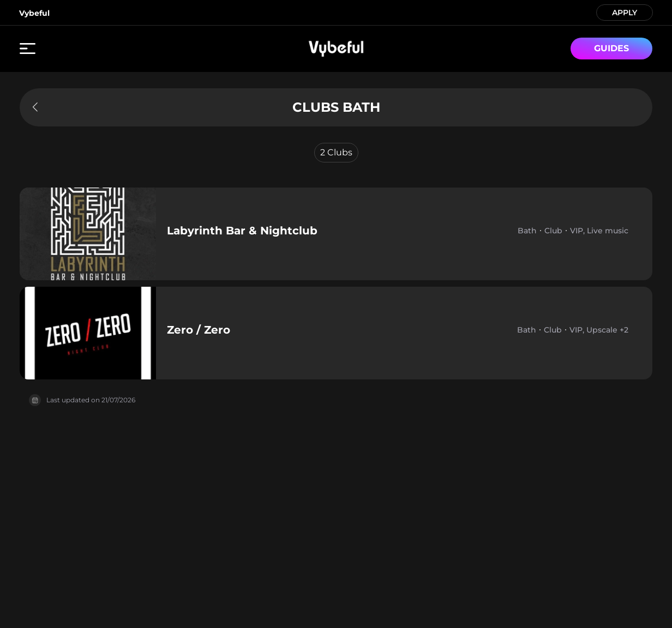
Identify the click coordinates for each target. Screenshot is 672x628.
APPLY (625, 12)
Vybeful (34, 13)
